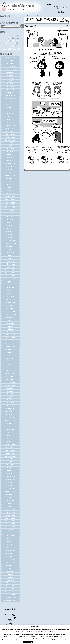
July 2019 (10, 285)
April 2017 (10, 364)
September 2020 (10, 243)
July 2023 (10, 146)
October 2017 (10, 347)
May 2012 (10, 539)
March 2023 (10, 158)
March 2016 (10, 403)
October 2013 (10, 488)
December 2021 (10, 199)
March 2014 (10, 474)
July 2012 (10, 533)
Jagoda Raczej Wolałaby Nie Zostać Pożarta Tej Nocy (11, 40)
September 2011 (10, 562)
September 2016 (10, 385)
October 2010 (10, 595)
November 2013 (10, 486)
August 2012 (10, 530)
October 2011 (10, 559)
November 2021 (10, 202)
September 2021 (10, 208)
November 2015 (10, 415)
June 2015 (10, 429)
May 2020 (10, 255)
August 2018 (10, 317)
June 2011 (10, 571)
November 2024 (10, 99)
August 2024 (10, 108)
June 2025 (10, 78)
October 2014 (10, 453)
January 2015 (10, 444)
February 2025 (10, 90)
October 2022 (10, 173)
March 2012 (10, 545)
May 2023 (10, 152)
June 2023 (10, 149)
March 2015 (10, 438)
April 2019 (10, 294)
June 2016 (10, 394)
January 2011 (10, 586)
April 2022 (10, 190)
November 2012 (10, 521)
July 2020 (10, 249)
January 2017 (10, 373)
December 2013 (10, 483)
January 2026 (10, 57)
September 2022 (10, 175)
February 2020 (10, 264)
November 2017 (10, 344)
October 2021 (10, 205)
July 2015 (10, 426)
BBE (32, 15)
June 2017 (10, 359)
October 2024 (10, 102)
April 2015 (10, 435)
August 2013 (10, 494)
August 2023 (10, 143)
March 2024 (10, 122)
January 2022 (10, 196)
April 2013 (10, 506)
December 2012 (10, 518)
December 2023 (10, 131)
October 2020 (10, 240)
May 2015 (10, 432)
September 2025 (10, 69)
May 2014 (10, 468)
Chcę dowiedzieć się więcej (41, 642)
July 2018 (10, 320)
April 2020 (10, 258)
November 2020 (10, 237)
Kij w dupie (15, 46)
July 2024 (10, 110)
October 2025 (10, 66)
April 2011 (10, 577)
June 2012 (10, 536)
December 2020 (10, 235)
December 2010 (10, 589)
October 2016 (10, 382)
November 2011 (10, 556)
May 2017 (10, 362)
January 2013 (10, 515)
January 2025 (10, 93)
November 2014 (10, 450)
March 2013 (10, 509)
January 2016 (10, 409)
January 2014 (10, 480)
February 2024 (10, 125)
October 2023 (10, 137)
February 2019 (10, 299)
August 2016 (10, 388)
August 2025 (10, 72)
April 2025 (10, 84)
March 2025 (10, 87)
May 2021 (10, 220)
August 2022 (10, 178)
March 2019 (10, 297)
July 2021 (10, 214)
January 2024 (10, 128)
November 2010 (10, 592)
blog (37, 15)
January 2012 (10, 551)
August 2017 (10, 353)
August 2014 (10, 459)
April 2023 (10, 155)
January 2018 (10, 338)
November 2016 (10, 379)
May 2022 (10, 187)
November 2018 (10, 308)
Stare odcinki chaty (10, 601)
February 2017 (10, 370)
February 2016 (10, 406)
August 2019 (10, 282)
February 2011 (10, 583)
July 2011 (10, 568)
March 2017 (10, 367)
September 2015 (10, 421)
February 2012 (10, 548)
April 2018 (10, 329)
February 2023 (10, 161)
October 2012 (10, 524)
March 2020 (10, 261)
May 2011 (10, 574)
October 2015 (10, 418)
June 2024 (10, 113)
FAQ (34, 15)
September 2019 (10, 279)
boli (18, 35)
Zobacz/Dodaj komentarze (64, 167)
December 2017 (10, 341)
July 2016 (10, 391)
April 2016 (10, 400)
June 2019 (10, 288)
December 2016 (10, 376)
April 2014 (10, 471)
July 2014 (10, 462)
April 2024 (10, 119)
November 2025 (10, 63)
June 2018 (10, 323)
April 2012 (10, 542)
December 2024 (10, 96)
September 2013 (10, 491)
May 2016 (10, 397)
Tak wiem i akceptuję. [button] (28, 642)
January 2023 (10, 164)
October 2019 (10, 276)
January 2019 (10, 302)
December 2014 (10, 447)
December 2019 (10, 270)
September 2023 (10, 140)
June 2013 (10, 500)
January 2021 (10, 232)
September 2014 (10, 456)
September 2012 (10, 527)
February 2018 (10, 335)
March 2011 (10, 580)
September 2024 (10, 105)
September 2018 (10, 314)
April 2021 (10, 223)
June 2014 (10, 465)
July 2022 (10, 181)
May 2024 (10, 116)
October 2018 (10, 311)
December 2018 (10, 305)
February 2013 (10, 512)
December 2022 (10, 167)
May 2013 (10, 503)
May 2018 (10, 326)
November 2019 (10, 273)
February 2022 (10, 193)
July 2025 (10, 75)
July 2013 (10, 497)
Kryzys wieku (14, 48)
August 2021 (10, 211)
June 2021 (10, 217)
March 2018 (10, 332)
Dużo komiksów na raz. (34, 26)
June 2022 (10, 184)
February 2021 (10, 229)
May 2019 (10, 291)
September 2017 (10, 350)
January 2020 (10, 267)
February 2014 (10, 477)
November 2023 (10, 134)
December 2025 (10, 60)
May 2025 (10, 81)
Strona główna (27, 15)
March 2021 (10, 226)
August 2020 (10, 246)
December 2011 (10, 553)
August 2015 (10, 424)
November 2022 (10, 170)
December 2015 (10, 412)
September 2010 (10, 598)
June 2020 (10, 252)
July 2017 (10, 356)
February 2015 (10, 441)
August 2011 (10, 565)
